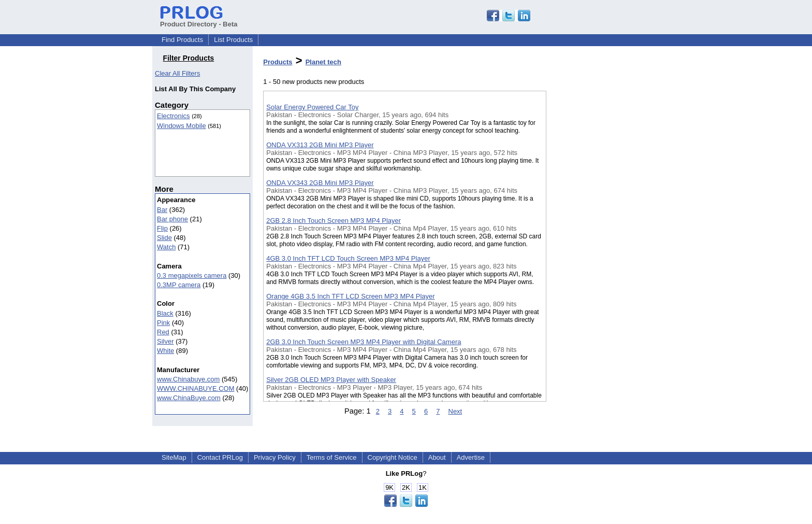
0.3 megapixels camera (192, 275)
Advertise (471, 457)
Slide (164, 238)
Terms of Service (332, 457)
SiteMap (174, 457)
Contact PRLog (220, 457)
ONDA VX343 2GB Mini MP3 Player (320, 183)
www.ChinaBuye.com (189, 398)
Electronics (173, 116)
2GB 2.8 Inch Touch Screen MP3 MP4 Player (334, 221)
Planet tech (323, 62)
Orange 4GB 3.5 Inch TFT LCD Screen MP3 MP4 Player (350, 296)
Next (455, 411)
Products (278, 62)
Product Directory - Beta (199, 20)
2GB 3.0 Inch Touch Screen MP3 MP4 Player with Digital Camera (364, 342)
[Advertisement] (598, 269)
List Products (233, 40)
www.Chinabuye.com (188, 379)
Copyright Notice (393, 457)
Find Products (182, 40)
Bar (162, 210)
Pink (163, 323)
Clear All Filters (177, 73)
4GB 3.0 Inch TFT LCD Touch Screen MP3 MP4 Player (348, 258)
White (165, 351)
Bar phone (172, 219)
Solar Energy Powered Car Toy (312, 107)
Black (165, 313)
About (437, 457)
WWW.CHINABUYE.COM (196, 388)
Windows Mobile (182, 126)
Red (163, 332)
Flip (162, 228)
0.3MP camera (179, 285)
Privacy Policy (275, 457)
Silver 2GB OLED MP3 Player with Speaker (331, 380)
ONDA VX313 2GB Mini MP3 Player (320, 145)
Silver (165, 341)
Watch (166, 247)
